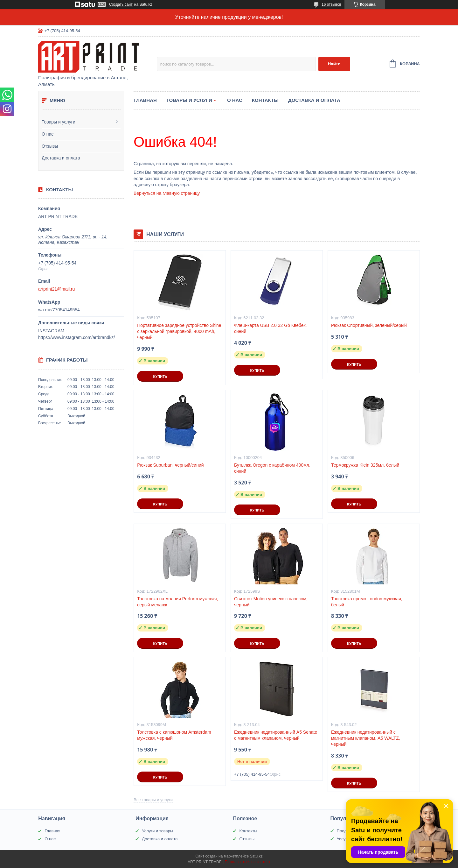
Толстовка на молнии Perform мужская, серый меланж (177, 602)
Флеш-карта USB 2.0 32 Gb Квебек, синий (270, 328)
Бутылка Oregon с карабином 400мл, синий (272, 468)
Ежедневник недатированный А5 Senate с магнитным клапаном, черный (276, 735)
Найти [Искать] (334, 64)
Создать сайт (121, 4)
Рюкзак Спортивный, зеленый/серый (369, 325)
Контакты (265, 100)
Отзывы (50, 146)
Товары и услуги (59, 122)
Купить (160, 377)
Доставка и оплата (61, 158)
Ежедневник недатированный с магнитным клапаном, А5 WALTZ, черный (366, 738)
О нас (48, 134)
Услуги (343, 839)
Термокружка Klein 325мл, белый (365, 465)
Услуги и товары (157, 831)
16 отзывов (331, 4)
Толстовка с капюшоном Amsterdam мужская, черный (174, 735)
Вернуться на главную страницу (167, 193)
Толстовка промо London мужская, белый (367, 602)
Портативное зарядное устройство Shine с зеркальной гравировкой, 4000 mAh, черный (179, 331)
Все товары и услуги (153, 800)
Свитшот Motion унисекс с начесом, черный (271, 602)
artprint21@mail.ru (56, 289)
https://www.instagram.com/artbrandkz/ (76, 337)
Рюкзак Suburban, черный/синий (170, 465)
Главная (145, 100)
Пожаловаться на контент (247, 862)
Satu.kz (256, 856)
